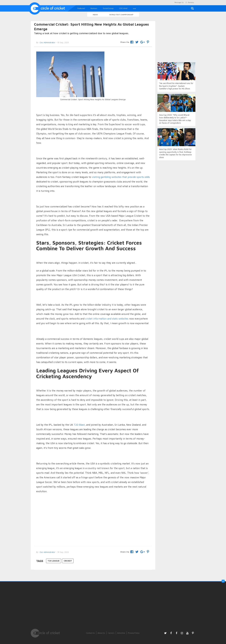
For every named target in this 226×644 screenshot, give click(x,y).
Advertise (121, 633)
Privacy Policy (134, 633)
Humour (94, 8)
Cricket (68, 561)
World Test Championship (121, 15)
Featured (81, 8)
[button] (134, 8)
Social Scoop (108, 8)
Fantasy (191, 2)
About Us (101, 633)
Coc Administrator (47, 42)
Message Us (179, 2)
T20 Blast (79, 425)
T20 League (54, 561)
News (95, 15)
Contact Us (90, 633)
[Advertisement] (93, 520)
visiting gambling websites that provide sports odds (121, 177)
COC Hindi (123, 8)
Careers (111, 633)
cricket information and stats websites (107, 319)
